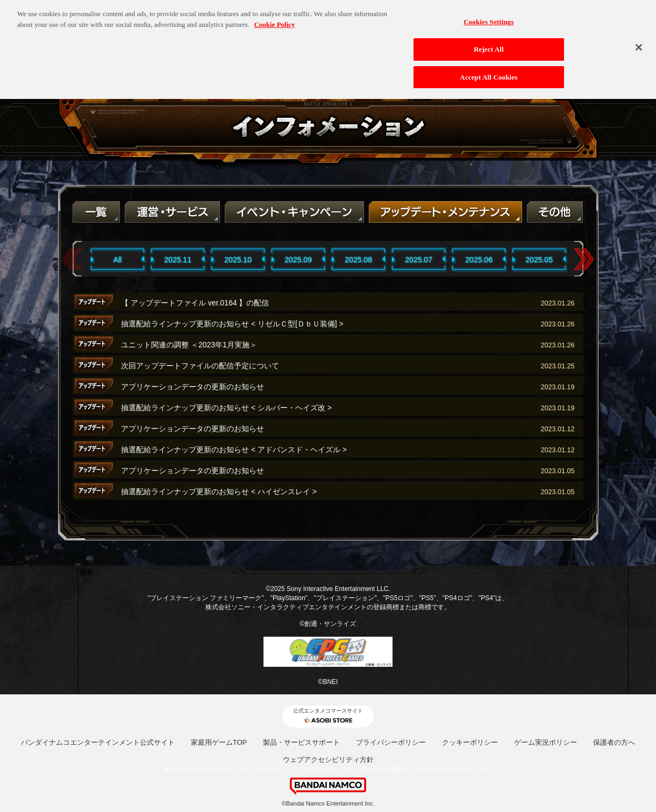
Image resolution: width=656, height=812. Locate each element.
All (118, 260)
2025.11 (178, 260)
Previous (72, 259)
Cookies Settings (489, 17)
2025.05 (539, 260)
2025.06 (479, 260)
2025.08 (358, 260)
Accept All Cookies (489, 72)
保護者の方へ (614, 742)
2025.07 (419, 260)
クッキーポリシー (470, 742)
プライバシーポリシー (391, 742)
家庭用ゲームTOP (219, 742)
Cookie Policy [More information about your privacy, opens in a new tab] (274, 20)
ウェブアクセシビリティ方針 (328, 760)
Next (584, 259)
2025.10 (238, 260)
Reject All (489, 44)
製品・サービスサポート (301, 742)
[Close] (639, 42)
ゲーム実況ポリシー (546, 742)
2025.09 (298, 260)
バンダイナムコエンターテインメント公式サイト (98, 742)
